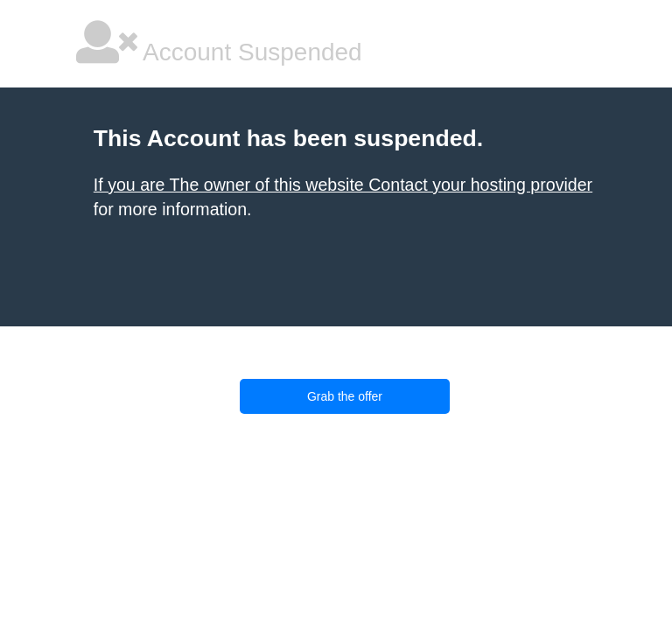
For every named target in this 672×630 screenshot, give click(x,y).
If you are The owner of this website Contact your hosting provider (343, 185)
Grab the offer (345, 396)
